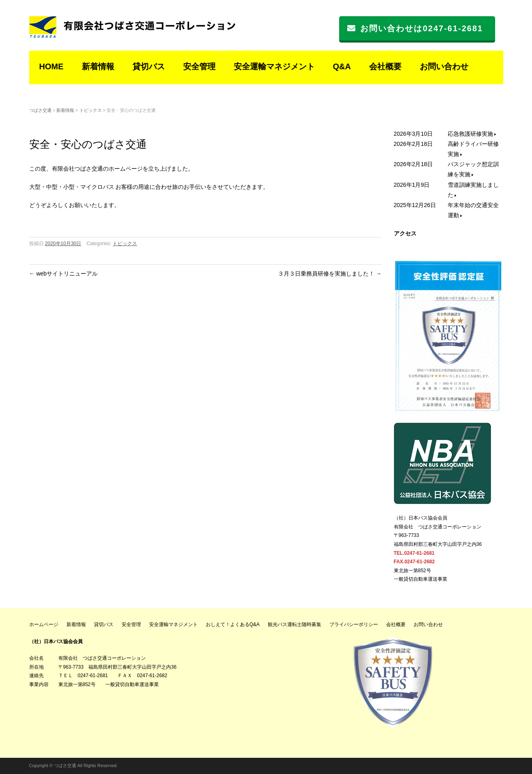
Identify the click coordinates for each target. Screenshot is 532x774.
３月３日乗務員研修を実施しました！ (330, 274)
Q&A (342, 66)
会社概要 (385, 66)
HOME (51, 66)
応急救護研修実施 (472, 134)
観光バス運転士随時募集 (295, 624)
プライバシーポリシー (354, 624)
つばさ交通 (40, 110)
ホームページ (44, 624)
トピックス (91, 110)
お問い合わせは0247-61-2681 (415, 28)
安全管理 (199, 66)
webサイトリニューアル (64, 274)
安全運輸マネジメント (274, 66)
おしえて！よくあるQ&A (233, 624)
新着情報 (98, 66)
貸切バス (149, 66)
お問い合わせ (444, 66)
